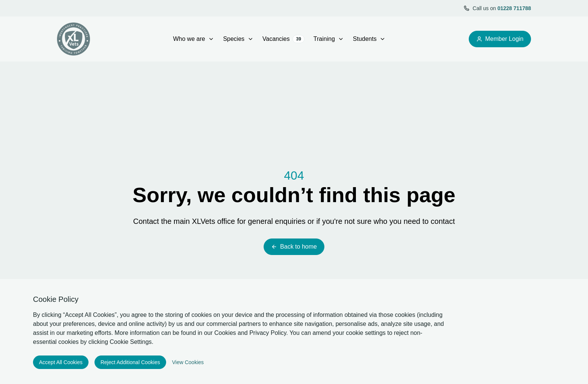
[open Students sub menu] (382, 39)
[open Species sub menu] (250, 39)
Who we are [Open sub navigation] (194, 39)
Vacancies (283, 39)
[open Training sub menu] (341, 39)
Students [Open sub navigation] (369, 39)
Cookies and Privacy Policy (250, 333)
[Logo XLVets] (73, 39)
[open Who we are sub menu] (211, 39)
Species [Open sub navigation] (238, 39)
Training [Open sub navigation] (329, 39)
